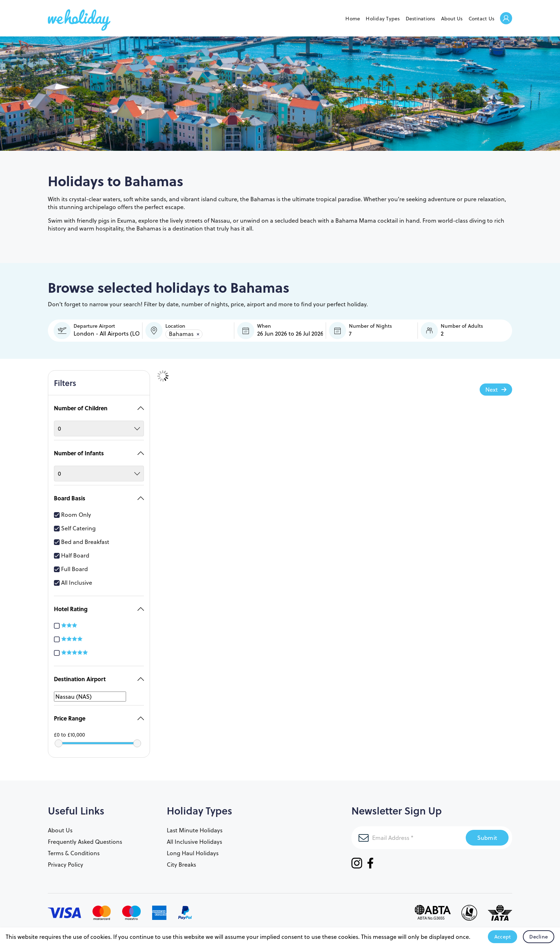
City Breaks (181, 861)
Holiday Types (383, 19)
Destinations (421, 19)
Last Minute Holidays (195, 827)
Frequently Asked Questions (85, 838)
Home (353, 19)
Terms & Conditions (74, 850)
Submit (487, 834)
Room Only (72, 511)
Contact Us (482, 19)
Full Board (71, 565)
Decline (539, 937)
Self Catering (75, 525)
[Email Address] (409, 834)
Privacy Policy (66, 861)
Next (492, 390)
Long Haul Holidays (193, 850)
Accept (503, 937)
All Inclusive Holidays (194, 838)
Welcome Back (506, 19)
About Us (452, 19)
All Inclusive (73, 579)
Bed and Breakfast (82, 538)
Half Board (72, 552)
